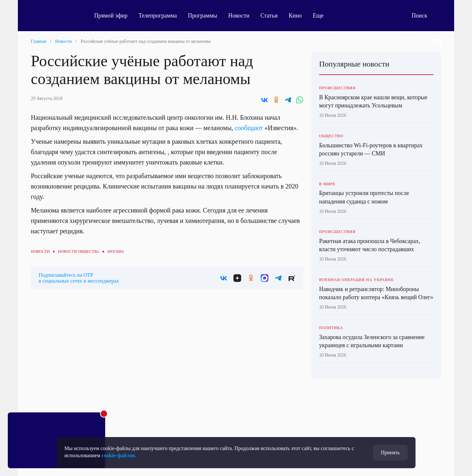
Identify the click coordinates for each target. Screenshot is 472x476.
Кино (295, 16)
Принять (390, 452)
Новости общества (78, 251)
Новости (239, 16)
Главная (38, 41)
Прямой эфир (111, 16)
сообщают (249, 128)
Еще (322, 16)
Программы (203, 16)
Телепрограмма (158, 16)
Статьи (269, 16)
